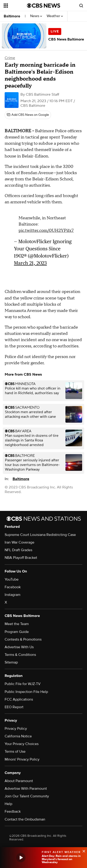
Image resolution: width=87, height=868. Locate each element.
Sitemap (11, 662)
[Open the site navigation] (15, 6)
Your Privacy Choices (22, 744)
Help (8, 804)
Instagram (13, 595)
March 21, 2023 (30, 263)
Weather (55, 16)
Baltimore (12, 16)
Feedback (13, 811)
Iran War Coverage (19, 542)
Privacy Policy (16, 729)
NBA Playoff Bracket (21, 558)
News (36, 16)
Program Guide (17, 632)
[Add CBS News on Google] (28, 115)
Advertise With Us (19, 647)
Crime (10, 58)
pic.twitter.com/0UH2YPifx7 (46, 231)
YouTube (12, 579)
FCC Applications (19, 699)
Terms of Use (15, 752)
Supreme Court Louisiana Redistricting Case (40, 535)
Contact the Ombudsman (25, 819)
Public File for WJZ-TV (23, 684)
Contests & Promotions (23, 639)
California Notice (18, 736)
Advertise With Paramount (26, 789)
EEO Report (14, 707)
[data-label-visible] (82, 851)
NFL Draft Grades (18, 550)
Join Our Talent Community (27, 796)
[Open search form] (81, 6)
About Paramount (19, 781)
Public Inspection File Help (26, 692)
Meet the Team (17, 624)
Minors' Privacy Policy (22, 759)
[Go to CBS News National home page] (44, 6)
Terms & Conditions (20, 655)
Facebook (13, 587)
